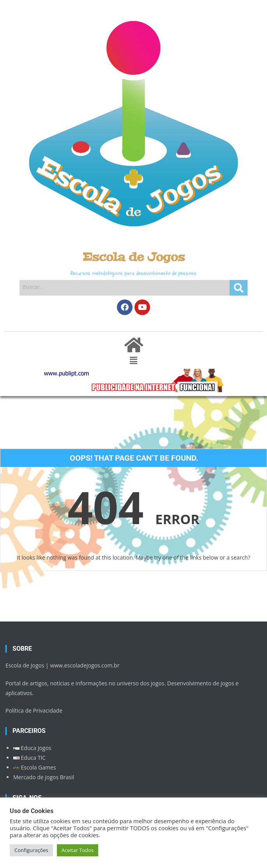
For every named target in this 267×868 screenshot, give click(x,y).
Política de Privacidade (34, 710)
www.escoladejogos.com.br (85, 665)
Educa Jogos (32, 748)
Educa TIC (29, 758)
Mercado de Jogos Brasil (44, 777)
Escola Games (35, 767)
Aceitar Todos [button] (78, 850)
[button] (133, 360)
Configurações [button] (31, 850)
